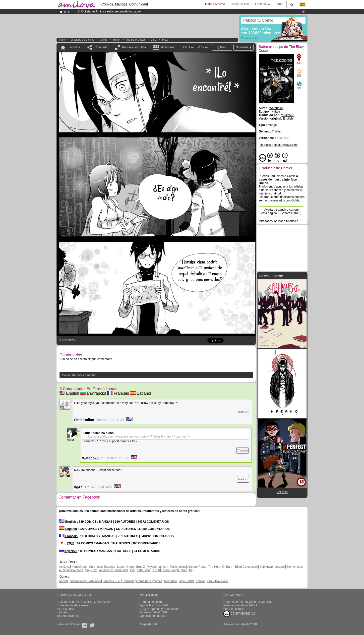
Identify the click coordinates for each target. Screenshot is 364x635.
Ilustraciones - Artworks (85, 581)
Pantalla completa (134, 47)
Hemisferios (79, 567)
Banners (62, 612)
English (69, 393)
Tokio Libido (178, 567)
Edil (133, 570)
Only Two (91, 570)
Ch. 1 (154, 40)
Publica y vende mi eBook (241, 605)
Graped (280, 567)
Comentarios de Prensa (72, 605)
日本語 (67, 543)
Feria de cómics (234, 609)
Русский (68, 551)
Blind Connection (246, 567)
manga (103, 40)
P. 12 (165, 40)
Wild (184, 570)
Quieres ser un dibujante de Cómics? (248, 602)
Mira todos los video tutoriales (278, 221)
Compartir (101, 47)
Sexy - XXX (186, 581)
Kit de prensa (65, 609)
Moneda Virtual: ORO (154, 612)
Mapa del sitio (149, 624)
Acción (63, 581)
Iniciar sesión (240, 4)
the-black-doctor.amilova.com (278, 145)
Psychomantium (157, 567)
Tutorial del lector (151, 602)
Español (141, 393)
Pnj (191, 570)
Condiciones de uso (153, 616)
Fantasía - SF (112, 581)
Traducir (243, 412)
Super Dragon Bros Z (131, 567)
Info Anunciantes (68, 616)
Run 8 (156, 570)
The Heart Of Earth (221, 567)
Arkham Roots (197, 567)
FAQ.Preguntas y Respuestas (160, 609)
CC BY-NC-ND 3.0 (239, 614)
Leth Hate (143, 570)
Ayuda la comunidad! (154, 605)
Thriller (117, 40)
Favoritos (74, 47)
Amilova (64, 567)
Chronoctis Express (102, 567)
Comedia (128, 581)
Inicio (62, 40)
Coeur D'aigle (171, 570)
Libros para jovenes (149, 581)
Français (118, 393)
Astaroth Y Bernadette (114, 570)
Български (93, 393)
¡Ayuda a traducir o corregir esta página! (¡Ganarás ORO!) (281, 211)
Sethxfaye (266, 567)
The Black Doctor (136, 40)
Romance (170, 581)
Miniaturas (167, 47)
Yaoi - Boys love (217, 581)
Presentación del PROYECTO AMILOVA (83, 602)
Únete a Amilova (214, 4)
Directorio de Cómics (82, 40)
